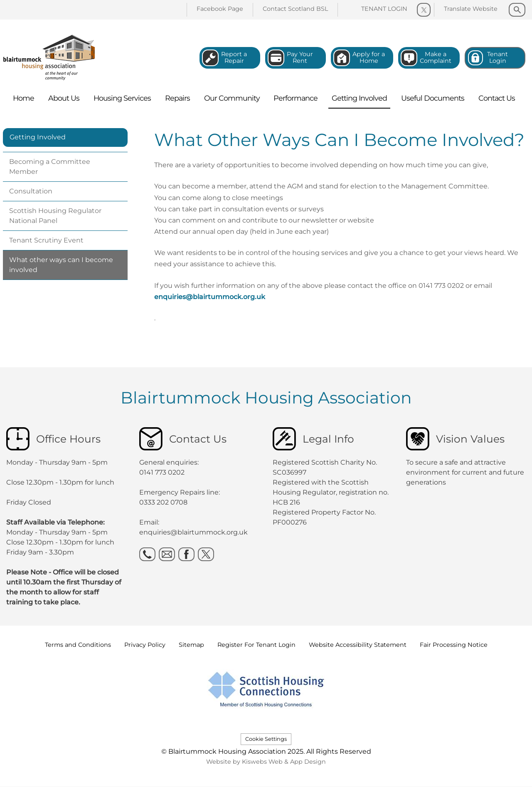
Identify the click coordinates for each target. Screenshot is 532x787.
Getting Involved (38, 137)
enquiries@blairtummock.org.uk (210, 297)
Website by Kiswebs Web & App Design (266, 762)
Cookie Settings (266, 739)
